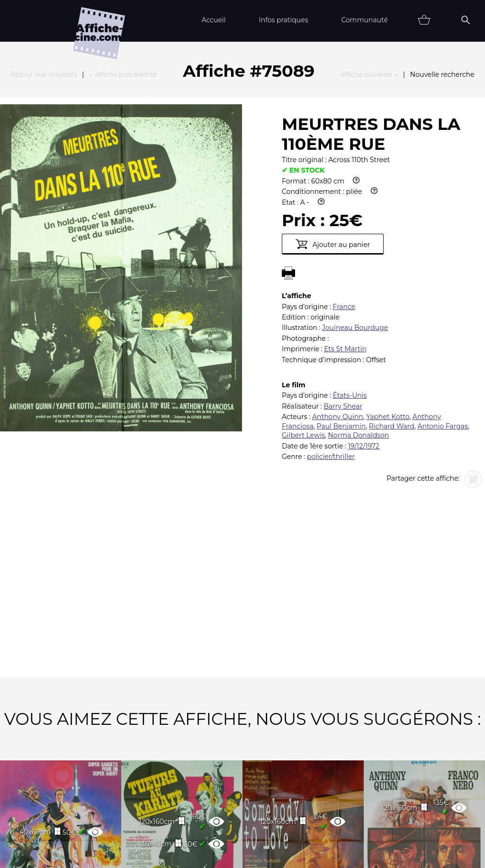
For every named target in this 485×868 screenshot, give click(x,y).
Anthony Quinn (338, 312)
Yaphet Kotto (388, 312)
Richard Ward (392, 322)
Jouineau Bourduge (355, 223)
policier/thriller (331, 352)
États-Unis (350, 291)
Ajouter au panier (333, 140)
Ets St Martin (345, 245)
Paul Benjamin (341, 322)
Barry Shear (343, 302)
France (344, 202)
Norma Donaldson (358, 331)
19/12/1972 (364, 342)
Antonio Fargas (442, 322)
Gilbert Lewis (303, 331)
